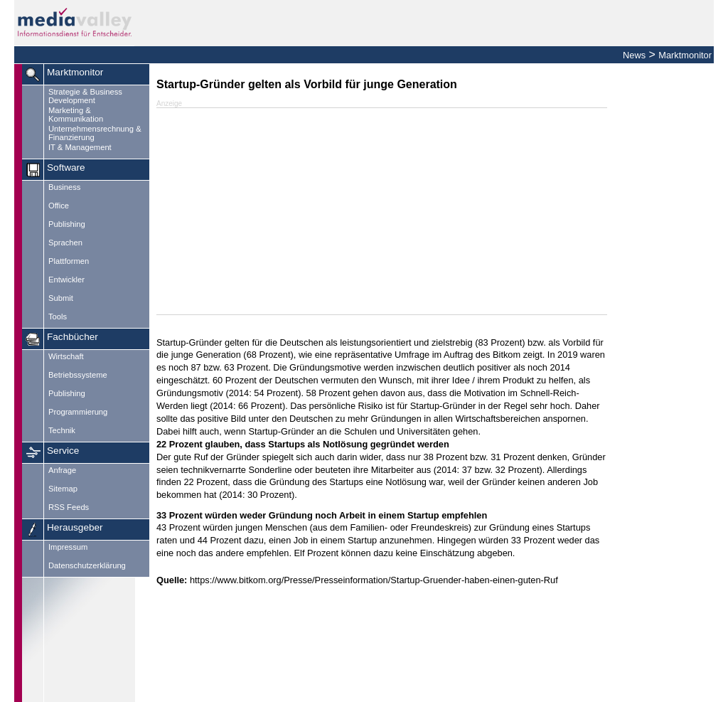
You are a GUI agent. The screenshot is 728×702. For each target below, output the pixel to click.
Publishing (67, 224)
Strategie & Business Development (85, 96)
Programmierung (78, 412)
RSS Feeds (69, 507)
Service (63, 451)
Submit (61, 298)
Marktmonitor (685, 55)
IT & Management (80, 147)
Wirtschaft (66, 356)
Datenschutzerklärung (87, 565)
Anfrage (62, 470)
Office (59, 206)
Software (66, 167)
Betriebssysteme (78, 375)
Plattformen (69, 261)
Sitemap (63, 489)
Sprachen (65, 243)
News (634, 55)
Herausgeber (75, 527)
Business (64, 187)
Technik (62, 430)
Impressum (68, 547)
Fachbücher (73, 337)
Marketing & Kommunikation (76, 115)
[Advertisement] (382, 211)
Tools (58, 317)
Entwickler (66, 280)
